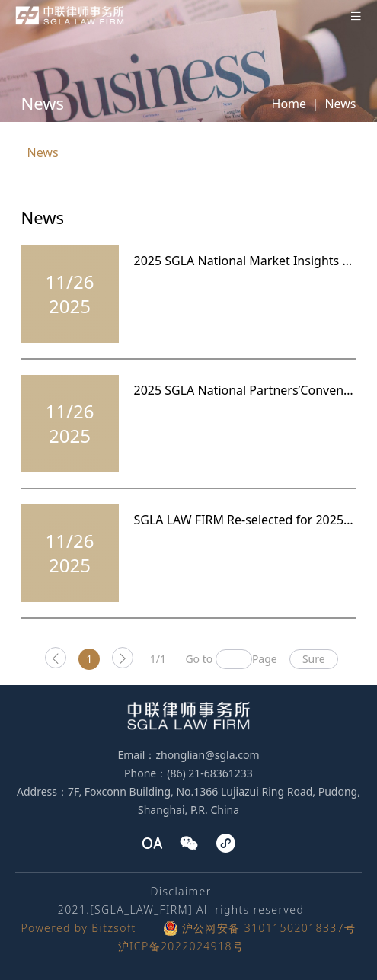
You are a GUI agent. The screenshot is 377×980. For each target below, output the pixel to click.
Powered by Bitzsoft (78, 928)
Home (289, 104)
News (340, 104)
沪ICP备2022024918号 (181, 946)
